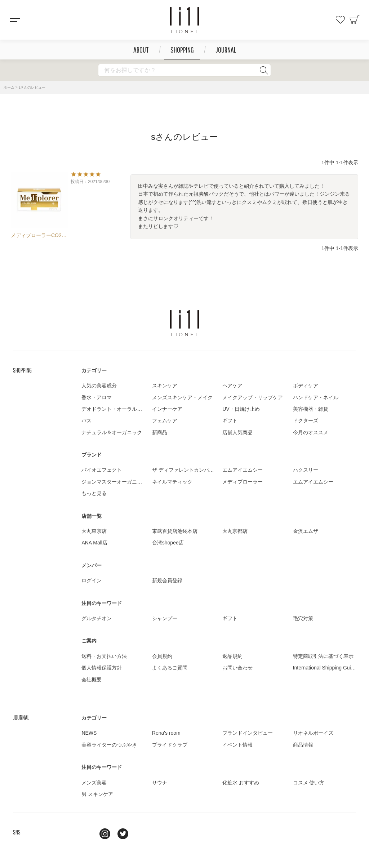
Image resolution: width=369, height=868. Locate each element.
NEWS (89, 733)
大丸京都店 (235, 531)
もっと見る (94, 493)
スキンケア (165, 386)
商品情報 (303, 745)
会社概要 (92, 680)
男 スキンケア (97, 794)
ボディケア (306, 386)
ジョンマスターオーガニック (114, 482)
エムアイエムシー (243, 470)
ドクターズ (306, 420)
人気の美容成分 (99, 386)
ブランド (92, 455)
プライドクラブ (170, 745)
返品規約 (232, 656)
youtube (141, 834)
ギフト (230, 420)
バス (86, 420)
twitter (123, 834)
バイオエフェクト (102, 470)
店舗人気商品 (237, 432)
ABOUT (141, 50)
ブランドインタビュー (248, 733)
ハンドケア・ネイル (316, 397)
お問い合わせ (237, 668)
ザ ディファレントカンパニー (186, 470)
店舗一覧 (92, 516)
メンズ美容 (94, 783)
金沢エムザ (306, 531)
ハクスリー (306, 470)
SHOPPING (182, 50)
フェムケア (165, 420)
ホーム (9, 87)
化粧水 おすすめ (241, 783)
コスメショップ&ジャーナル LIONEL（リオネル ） (184, 20)
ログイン (92, 580)
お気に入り (340, 20)
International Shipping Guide (325, 668)
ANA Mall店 (94, 543)
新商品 (160, 432)
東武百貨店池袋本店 (175, 531)
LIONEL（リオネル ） (184, 323)
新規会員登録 (167, 580)
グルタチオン (97, 618)
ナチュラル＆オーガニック (112, 432)
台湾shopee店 (168, 543)
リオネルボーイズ (313, 733)
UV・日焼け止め (241, 409)
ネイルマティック (172, 482)
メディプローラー (243, 482)
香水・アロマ (97, 397)
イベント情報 (237, 745)
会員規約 (162, 656)
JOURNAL (226, 50)
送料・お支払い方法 (104, 656)
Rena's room (166, 733)
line (87, 834)
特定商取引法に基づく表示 (323, 656)
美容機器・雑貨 (311, 409)
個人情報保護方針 (102, 668)
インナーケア (167, 409)
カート (355, 20)
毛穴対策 (303, 618)
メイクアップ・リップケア (253, 397)
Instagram (105, 834)
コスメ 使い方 (309, 783)
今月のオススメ (311, 432)
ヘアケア (232, 386)
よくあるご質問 (170, 668)
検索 (264, 70)
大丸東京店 (94, 531)
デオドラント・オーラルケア (114, 409)
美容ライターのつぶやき (109, 745)
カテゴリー (94, 370)
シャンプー (165, 618)
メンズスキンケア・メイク (182, 397)
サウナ (160, 783)
